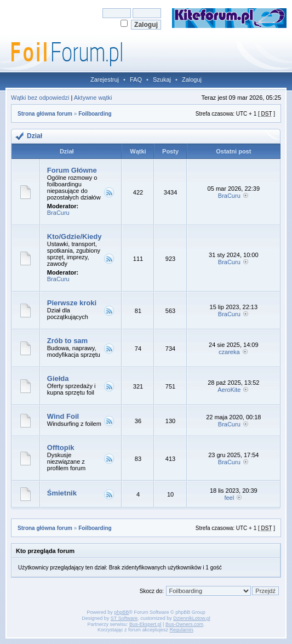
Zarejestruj (105, 79)
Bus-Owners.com (184, 624)
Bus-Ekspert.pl (145, 624)
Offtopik (61, 448)
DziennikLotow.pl (192, 618)
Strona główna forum (45, 114)
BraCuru (58, 213)
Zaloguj (192, 79)
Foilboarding (95, 114)
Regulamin (182, 630)
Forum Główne (72, 170)
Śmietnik (62, 493)
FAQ (136, 79)
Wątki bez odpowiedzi (40, 98)
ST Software (124, 618)
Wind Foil (63, 416)
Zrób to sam (67, 341)
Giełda (58, 378)
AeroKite (229, 390)
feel (229, 498)
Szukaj (162, 79)
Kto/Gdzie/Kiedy (75, 236)
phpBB (121, 612)
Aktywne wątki (93, 98)
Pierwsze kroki (72, 303)
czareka (229, 352)
